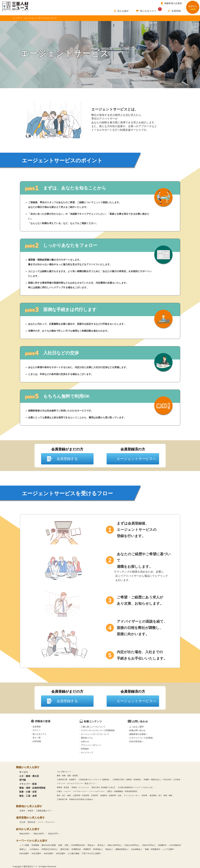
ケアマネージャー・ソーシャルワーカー (89, 792)
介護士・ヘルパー (64, 792)
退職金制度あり (122, 849)
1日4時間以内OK (78, 845)
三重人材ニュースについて (93, 727)
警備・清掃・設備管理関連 (32, 788)
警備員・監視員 (63, 787)
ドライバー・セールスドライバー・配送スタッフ (76, 783)
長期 (60, 845)
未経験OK (162, 845)
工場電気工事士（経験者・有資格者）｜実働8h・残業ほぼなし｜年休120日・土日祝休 (146, 780)
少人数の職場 (74, 853)
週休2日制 (65, 849)
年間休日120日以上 (50, 849)
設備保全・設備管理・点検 (111, 795)
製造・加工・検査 (64, 795)
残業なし (23, 849)
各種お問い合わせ (137, 731)
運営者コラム (87, 738)
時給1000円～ (25, 834)
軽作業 (145, 795)
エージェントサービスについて (95, 734)
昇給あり (91, 845)
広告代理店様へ (136, 741)
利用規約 (85, 749)
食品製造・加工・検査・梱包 (161, 795)
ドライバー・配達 (28, 784)
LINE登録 (37, 741)
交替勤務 (35, 845)
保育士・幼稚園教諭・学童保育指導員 (122, 792)
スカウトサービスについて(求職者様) (98, 731)
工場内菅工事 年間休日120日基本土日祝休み (75, 799)
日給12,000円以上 (132, 845)
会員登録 (37, 727)
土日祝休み (34, 849)
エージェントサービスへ (137, 459)
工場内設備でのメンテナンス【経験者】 (94, 780)
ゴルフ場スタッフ (64, 772)
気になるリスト (40, 734)
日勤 (66, 845)
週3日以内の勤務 (49, 845)
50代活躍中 (36, 853)
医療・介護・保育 (28, 792)
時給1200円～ (40, 834)
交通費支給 (76, 849)
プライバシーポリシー (91, 745)
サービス (24, 772)
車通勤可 (87, 849)
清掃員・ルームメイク (80, 787)
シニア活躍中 (168, 849)
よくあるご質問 (136, 727)
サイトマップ (87, 753)
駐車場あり (98, 849)
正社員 (22, 822)
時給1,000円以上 (115, 845)
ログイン (37, 730)
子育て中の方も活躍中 (91, 853)
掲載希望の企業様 (171, 3)
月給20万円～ (54, 834)
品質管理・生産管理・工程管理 (86, 795)
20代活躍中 (61, 853)
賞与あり (101, 845)
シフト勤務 (24, 845)
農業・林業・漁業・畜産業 (67, 776)
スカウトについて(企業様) (141, 738)
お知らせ (85, 741)
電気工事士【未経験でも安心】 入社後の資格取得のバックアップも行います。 (123, 787)
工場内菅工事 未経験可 (66, 780)
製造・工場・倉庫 (28, 796)
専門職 (23, 780)
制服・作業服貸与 (153, 849)
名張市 (22, 811)
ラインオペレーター (132, 795)
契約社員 (31, 822)
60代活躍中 (24, 853)
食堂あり (109, 849)
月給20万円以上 (149, 845)
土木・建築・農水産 (29, 776)
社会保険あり (137, 849)
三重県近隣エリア (43, 811)
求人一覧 (37, 738)
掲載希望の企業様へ (138, 734)
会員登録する (67, 459)
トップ (16, 18)
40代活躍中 (49, 853)
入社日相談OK (175, 845)
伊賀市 (31, 811)
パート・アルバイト (46, 822)
